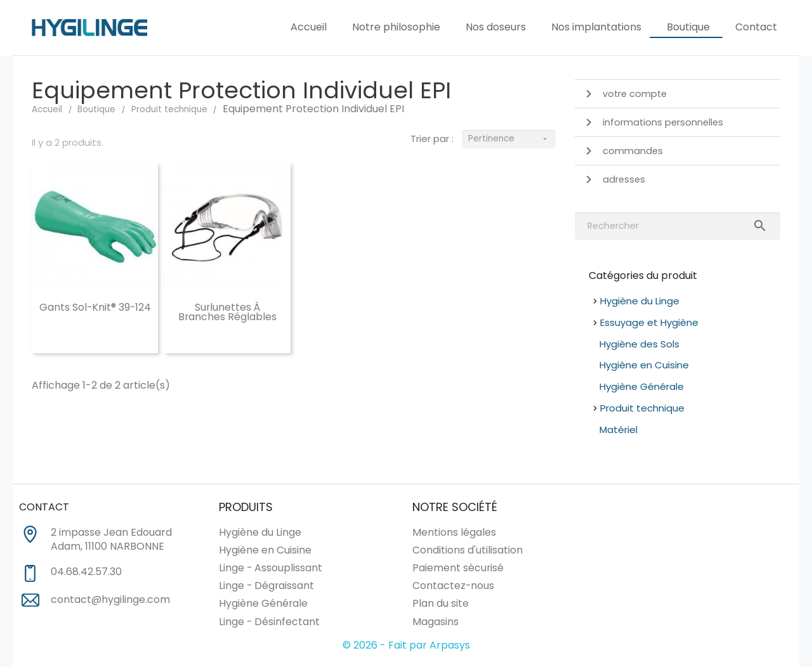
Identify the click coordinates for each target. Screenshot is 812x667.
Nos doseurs (496, 27)
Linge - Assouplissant (271, 568)
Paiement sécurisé (458, 568)
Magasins (435, 622)
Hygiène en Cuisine (644, 365)
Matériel (619, 430)
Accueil (309, 27)
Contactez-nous (453, 586)
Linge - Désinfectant (269, 622)
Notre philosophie (396, 27)
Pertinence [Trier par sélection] (508, 139)
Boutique (688, 27)
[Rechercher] (678, 226)
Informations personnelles (652, 122)
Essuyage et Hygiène (649, 322)
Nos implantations (596, 27)
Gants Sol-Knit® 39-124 (95, 307)
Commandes (622, 151)
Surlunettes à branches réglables (227, 312)
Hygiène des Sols (639, 344)
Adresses (613, 179)
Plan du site (441, 603)
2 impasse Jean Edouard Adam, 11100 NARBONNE (111, 540)
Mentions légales (454, 532)
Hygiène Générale (642, 386)
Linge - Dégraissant (266, 586)
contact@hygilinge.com (110, 600)
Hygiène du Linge (640, 301)
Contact (756, 27)
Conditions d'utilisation (468, 550)
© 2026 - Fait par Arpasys (406, 645)
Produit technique (642, 408)
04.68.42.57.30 (86, 572)
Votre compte (624, 94)
